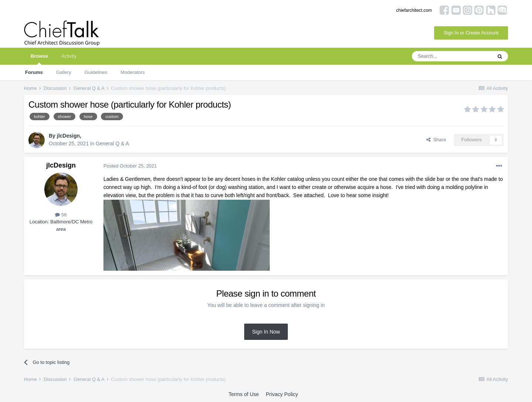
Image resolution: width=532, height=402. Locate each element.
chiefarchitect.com (414, 10)
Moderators (133, 72)
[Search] (452, 56)
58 (61, 215)
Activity (69, 56)
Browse (39, 59)
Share (436, 140)
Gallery (64, 72)
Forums (34, 72)
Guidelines (96, 72)
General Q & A (112, 143)
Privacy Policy (282, 394)
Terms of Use (243, 394)
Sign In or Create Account (471, 33)
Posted (130, 166)
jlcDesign (68, 136)
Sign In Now (266, 332)
